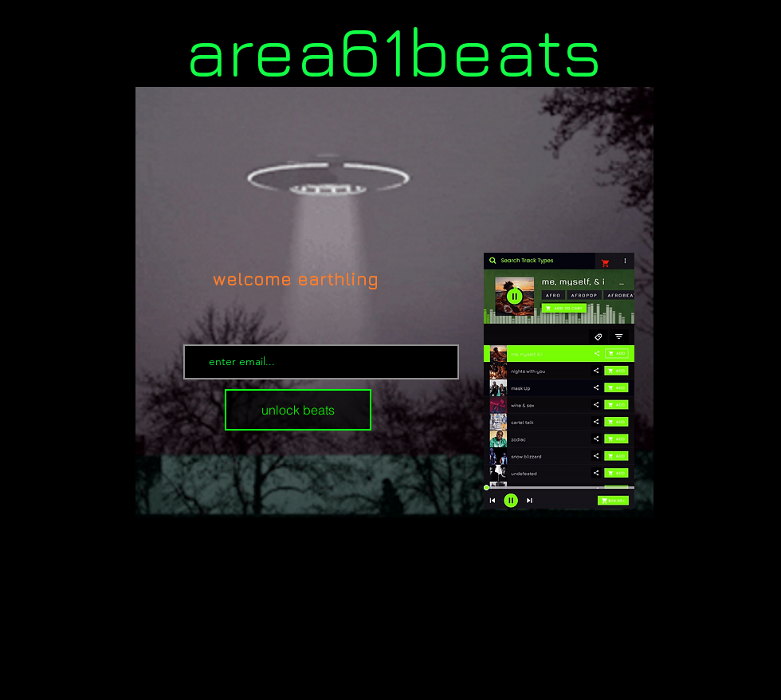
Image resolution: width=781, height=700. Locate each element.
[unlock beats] (298, 410)
